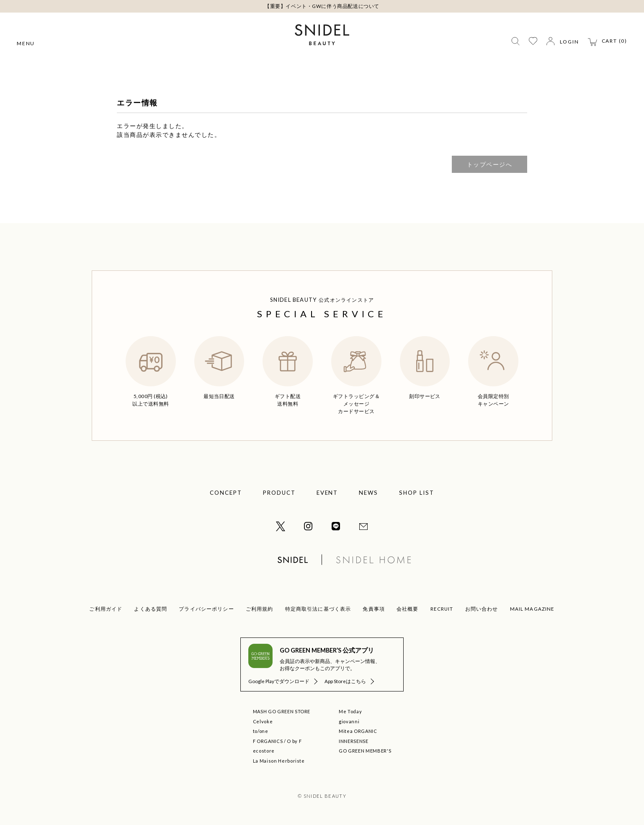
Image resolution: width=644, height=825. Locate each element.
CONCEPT (226, 493)
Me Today (350, 711)
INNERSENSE (354, 741)
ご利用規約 (260, 609)
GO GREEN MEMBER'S (365, 751)
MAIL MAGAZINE (532, 609)
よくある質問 (151, 609)
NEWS (368, 493)
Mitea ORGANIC (358, 731)
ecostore (264, 751)
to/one (261, 731)
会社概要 (408, 609)
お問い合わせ (482, 609)
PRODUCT (279, 493)
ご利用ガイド (106, 609)
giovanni (349, 721)
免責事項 (374, 609)
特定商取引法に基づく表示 (318, 609)
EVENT (327, 493)
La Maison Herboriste (279, 761)
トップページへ (490, 164)
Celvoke (263, 721)
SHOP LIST (417, 493)
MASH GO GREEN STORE (282, 711)
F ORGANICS (268, 741)
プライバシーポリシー (206, 609)
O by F (294, 741)
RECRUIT (442, 609)
